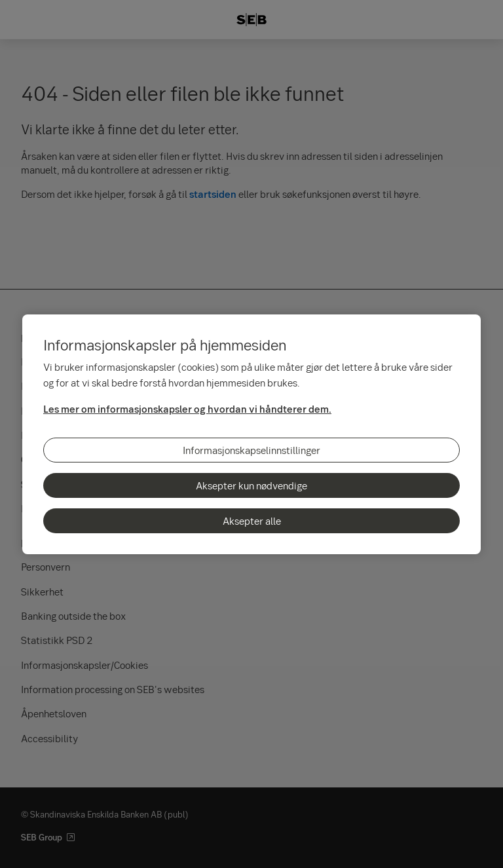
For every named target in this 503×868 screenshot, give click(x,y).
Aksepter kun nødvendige (251, 485)
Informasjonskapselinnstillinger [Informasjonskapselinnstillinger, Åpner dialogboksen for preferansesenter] (251, 450)
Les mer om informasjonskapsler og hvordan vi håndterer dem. (187, 409)
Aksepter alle (252, 521)
